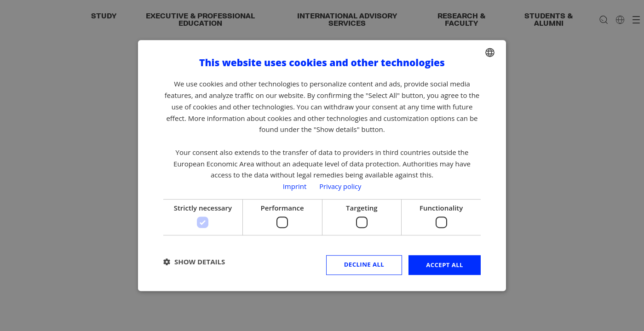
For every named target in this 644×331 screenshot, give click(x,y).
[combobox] (490, 52)
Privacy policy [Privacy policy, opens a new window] (340, 186)
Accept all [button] (444, 265)
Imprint (294, 186)
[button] (194, 262)
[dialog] (322, 165)
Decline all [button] (361, 265)
